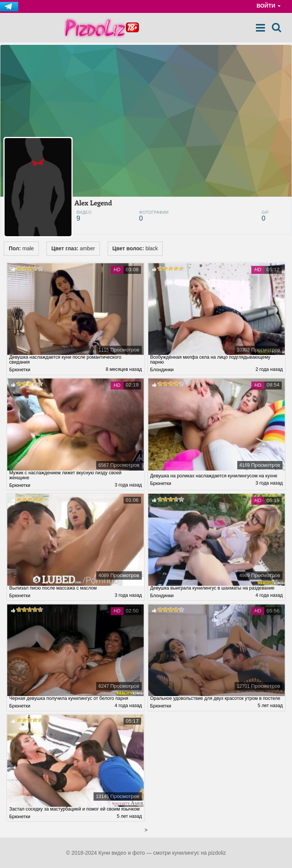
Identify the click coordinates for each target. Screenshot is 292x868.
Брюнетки (20, 370)
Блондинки (162, 370)
